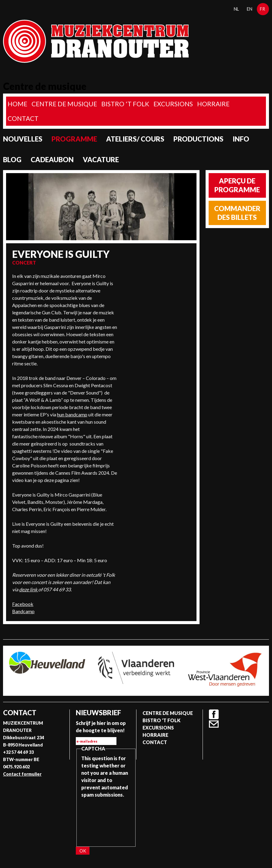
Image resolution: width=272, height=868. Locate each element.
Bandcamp (23, 611)
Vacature (101, 160)
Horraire (213, 104)
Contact (23, 118)
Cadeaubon (52, 160)
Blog (12, 160)
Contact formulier (22, 774)
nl (236, 9)
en (250, 9)
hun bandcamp (72, 414)
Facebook (23, 604)
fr (262, 9)
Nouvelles (23, 139)
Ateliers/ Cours (135, 139)
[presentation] (106, 820)
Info (241, 139)
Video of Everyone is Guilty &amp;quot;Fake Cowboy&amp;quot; (157, 295)
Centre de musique (64, 104)
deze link (29, 589)
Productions (198, 139)
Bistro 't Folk (125, 104)
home (17, 104)
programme (74, 139)
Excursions (173, 104)
